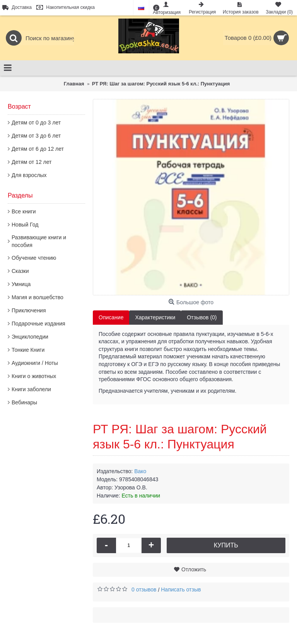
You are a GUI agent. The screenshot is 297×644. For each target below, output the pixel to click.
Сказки (20, 271)
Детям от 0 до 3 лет (36, 123)
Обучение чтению (34, 258)
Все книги (24, 211)
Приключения (29, 310)
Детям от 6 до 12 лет (38, 149)
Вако (140, 471)
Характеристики (155, 317)
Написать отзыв (181, 589)
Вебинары (24, 402)
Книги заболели (31, 389)
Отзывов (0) (202, 317)
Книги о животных (34, 376)
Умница (21, 284)
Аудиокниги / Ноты (35, 363)
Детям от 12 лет (32, 162)
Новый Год (25, 225)
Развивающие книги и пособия (39, 241)
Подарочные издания (38, 324)
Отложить (194, 569)
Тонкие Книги (28, 350)
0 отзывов (144, 589)
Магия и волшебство (38, 297)
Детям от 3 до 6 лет (36, 136)
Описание (111, 317)
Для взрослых (29, 175)
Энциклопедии (30, 337)
